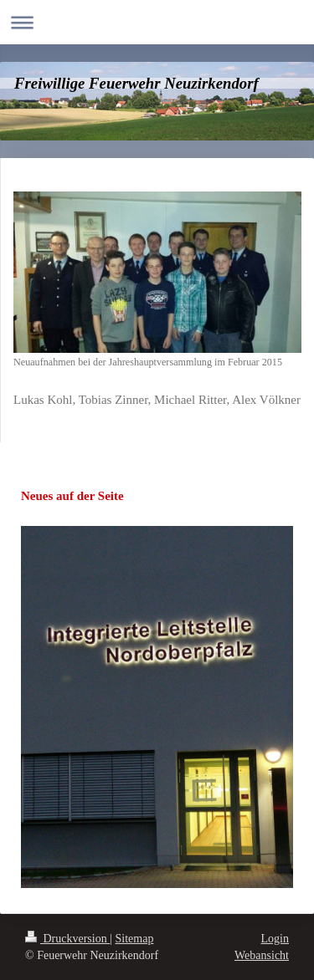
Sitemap (135, 939)
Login (275, 939)
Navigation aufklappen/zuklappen (157, 22)
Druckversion (67, 939)
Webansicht (262, 955)
